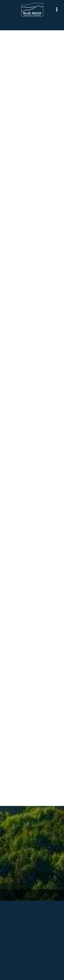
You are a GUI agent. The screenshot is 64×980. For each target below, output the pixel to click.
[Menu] (57, 9)
